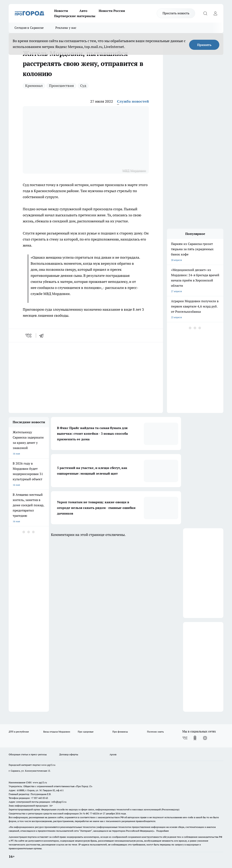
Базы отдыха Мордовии (57, 732)
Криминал (34, 86)
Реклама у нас (66, 28)
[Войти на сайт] (215, 13)
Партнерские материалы (75, 16)
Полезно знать (155, 732)
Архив (113, 754)
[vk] (29, 336)
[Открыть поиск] (205, 13)
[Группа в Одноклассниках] (195, 738)
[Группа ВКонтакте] (185, 738)
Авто (83, 11)
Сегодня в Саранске (29, 28)
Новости (61, 11)
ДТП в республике (19, 732)
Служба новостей (133, 101)
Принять (204, 45)
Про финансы (120, 732)
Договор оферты (69, 754)
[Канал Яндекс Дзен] (205, 738)
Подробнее (163, 831)
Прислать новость (176, 13)
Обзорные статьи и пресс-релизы (28, 754)
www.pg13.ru (48, 765)
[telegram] (43, 336)
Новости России (112, 11)
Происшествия (61, 86)
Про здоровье (86, 732)
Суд (83, 86)
